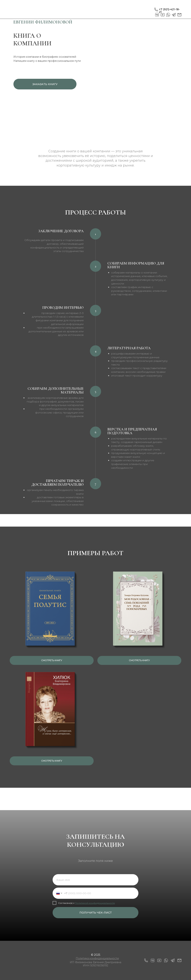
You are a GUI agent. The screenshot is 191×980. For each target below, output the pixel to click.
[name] (95, 880)
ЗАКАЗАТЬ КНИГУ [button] (45, 84)
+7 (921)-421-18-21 (169, 11)
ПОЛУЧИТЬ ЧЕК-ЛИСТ (96, 913)
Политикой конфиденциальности (95, 903)
